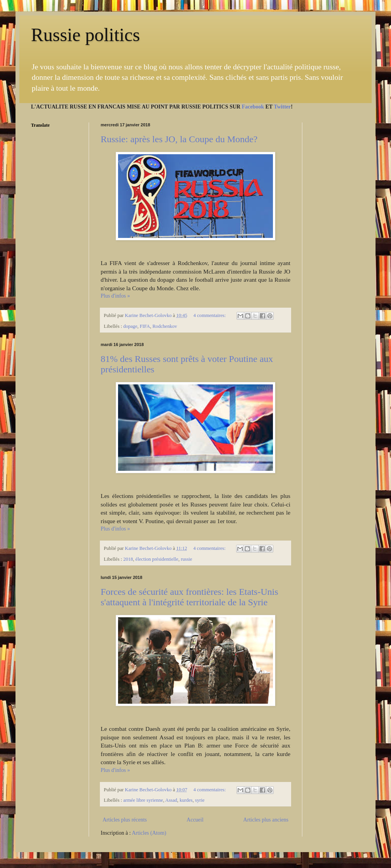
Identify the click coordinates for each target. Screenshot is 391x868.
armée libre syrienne (143, 800)
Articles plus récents (125, 820)
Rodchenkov (165, 326)
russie (186, 559)
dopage (130, 326)
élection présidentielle (157, 559)
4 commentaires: (210, 315)
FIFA (145, 326)
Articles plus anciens (266, 820)
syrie (200, 800)
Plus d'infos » (115, 296)
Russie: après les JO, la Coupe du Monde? (179, 139)
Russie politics (85, 35)
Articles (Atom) (149, 833)
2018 (128, 559)
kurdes (186, 800)
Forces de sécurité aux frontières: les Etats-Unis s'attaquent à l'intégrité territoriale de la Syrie (189, 597)
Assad (171, 800)
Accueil (195, 820)
